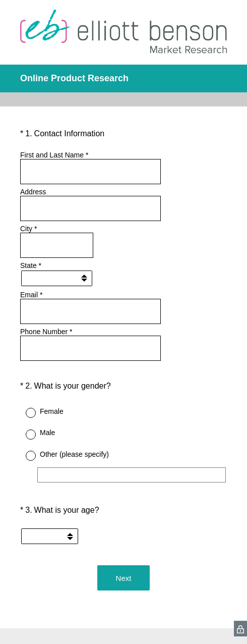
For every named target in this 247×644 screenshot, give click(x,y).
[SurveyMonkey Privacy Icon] (240, 629)
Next (124, 578)
